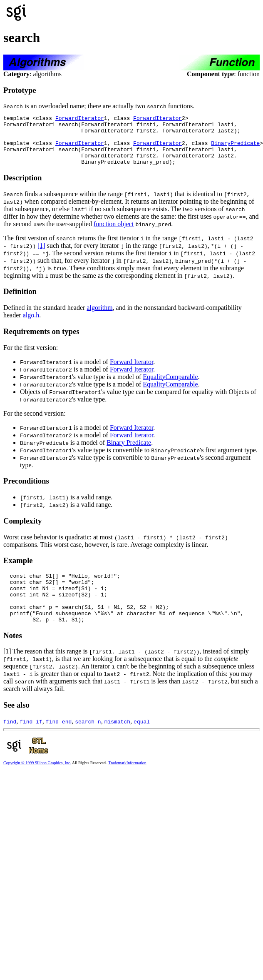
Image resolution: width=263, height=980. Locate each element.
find (10, 741)
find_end (59, 741)
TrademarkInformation (127, 783)
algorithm (99, 318)
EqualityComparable (170, 387)
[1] (41, 256)
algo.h (31, 325)
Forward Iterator (131, 372)
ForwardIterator (80, 119)
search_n (88, 741)
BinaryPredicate (235, 149)
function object (114, 234)
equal (142, 741)
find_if (31, 741)
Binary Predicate (129, 453)
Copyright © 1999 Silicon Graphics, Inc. (37, 783)
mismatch (117, 741)
